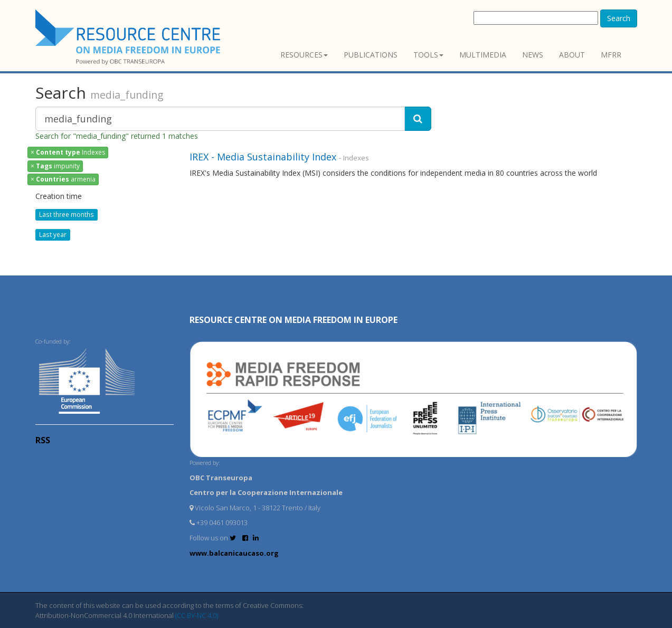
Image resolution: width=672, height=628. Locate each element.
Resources (304, 55)
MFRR (611, 55)
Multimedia (483, 55)
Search (619, 18)
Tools (428, 55)
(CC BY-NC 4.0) (197, 615)
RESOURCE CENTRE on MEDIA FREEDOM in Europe (294, 320)
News (533, 55)
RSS (43, 440)
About (572, 55)
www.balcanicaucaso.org (234, 553)
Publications (371, 55)
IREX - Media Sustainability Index (263, 157)
